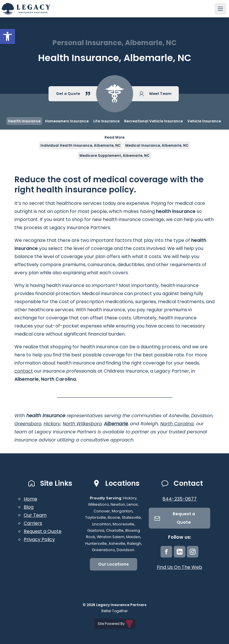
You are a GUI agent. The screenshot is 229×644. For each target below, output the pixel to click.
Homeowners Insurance (67, 121)
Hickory (52, 424)
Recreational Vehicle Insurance (153, 121)
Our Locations (113, 564)
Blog (29, 507)
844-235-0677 (180, 499)
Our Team (35, 515)
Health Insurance (24, 121)
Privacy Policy (39, 539)
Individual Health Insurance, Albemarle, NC (81, 145)
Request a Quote (43, 531)
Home (30, 499)
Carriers (33, 523)
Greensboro (28, 424)
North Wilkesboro (82, 424)
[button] (8, 36)
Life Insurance (106, 121)
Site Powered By (116, 624)
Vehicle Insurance (204, 121)
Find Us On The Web (179, 567)
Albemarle (116, 424)
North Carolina (177, 424)
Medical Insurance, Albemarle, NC (157, 145)
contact (24, 371)
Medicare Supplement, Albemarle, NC (114, 156)
